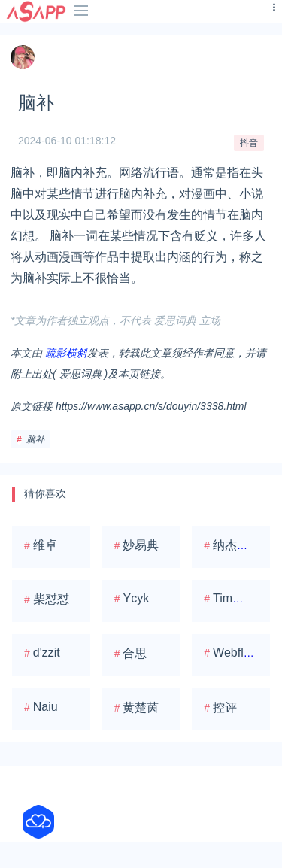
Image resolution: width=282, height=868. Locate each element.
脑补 (35, 439)
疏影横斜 (66, 353)
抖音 (249, 143)
